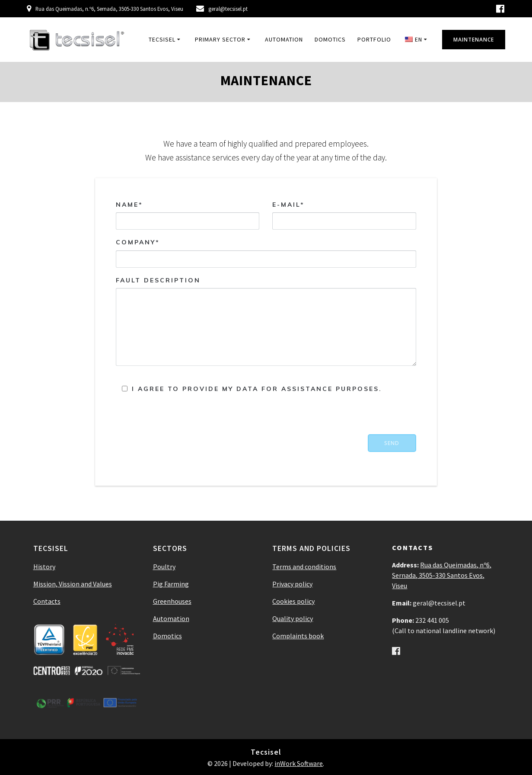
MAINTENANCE (474, 40)
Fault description (266, 321)
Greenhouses (172, 601)
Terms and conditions (304, 567)
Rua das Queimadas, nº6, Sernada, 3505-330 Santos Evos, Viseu (442, 575)
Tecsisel (162, 39)
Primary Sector (220, 39)
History (44, 567)
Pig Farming (171, 584)
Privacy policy (292, 584)
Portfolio (374, 39)
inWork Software (299, 763)
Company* (266, 253)
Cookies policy (293, 601)
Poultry (164, 567)
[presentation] (350, 417)
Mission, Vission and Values (73, 584)
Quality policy (293, 618)
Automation (284, 39)
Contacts (47, 601)
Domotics (330, 39)
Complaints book (298, 636)
